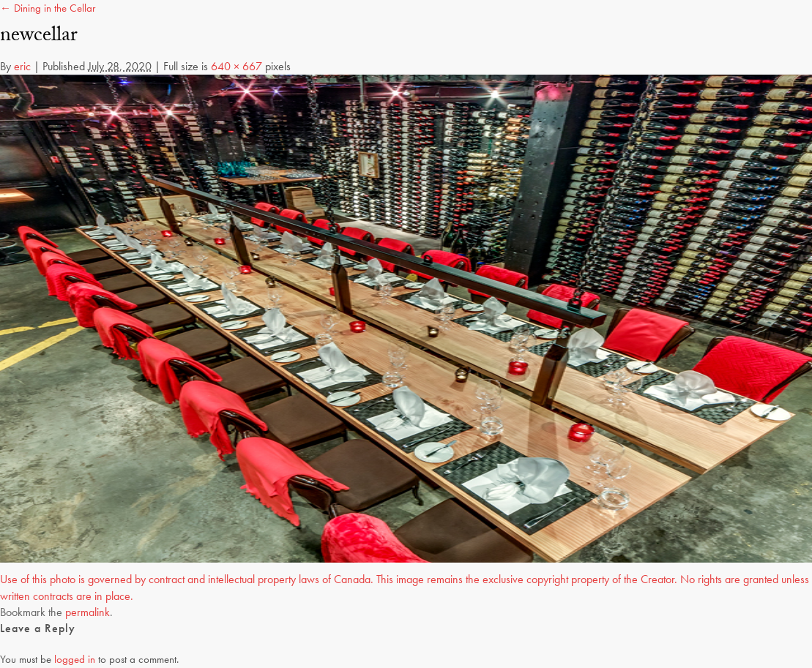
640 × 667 (236, 66)
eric (22, 66)
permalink (87, 612)
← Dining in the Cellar (48, 8)
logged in (75, 659)
